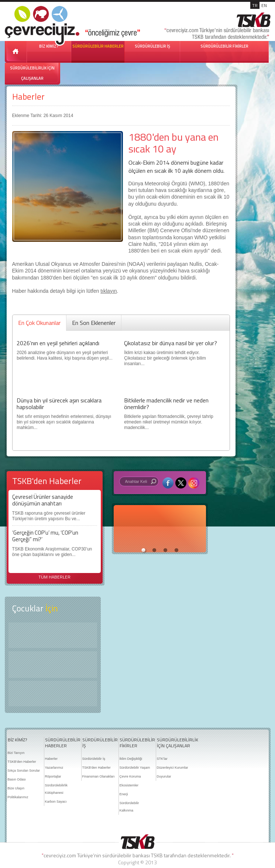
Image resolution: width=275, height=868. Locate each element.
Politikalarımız (18, 797)
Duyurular (164, 776)
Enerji (124, 794)
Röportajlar (53, 776)
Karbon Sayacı (56, 802)
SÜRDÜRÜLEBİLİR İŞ (152, 46)
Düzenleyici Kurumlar (173, 768)
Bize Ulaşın (16, 788)
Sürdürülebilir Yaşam (135, 768)
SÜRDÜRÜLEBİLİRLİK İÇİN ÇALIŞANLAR (32, 73)
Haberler (28, 97)
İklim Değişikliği (131, 759)
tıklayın (109, 291)
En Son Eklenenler (94, 323)
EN (264, 5)
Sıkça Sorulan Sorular (24, 771)
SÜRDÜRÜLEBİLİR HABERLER (98, 46)
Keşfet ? (53, 635)
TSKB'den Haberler (22, 762)
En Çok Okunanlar (39, 323)
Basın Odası (17, 779)
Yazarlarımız (54, 768)
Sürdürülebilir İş (94, 759)
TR (255, 5)
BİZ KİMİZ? (17, 740)
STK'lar (162, 759)
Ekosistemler (129, 785)
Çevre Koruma (130, 776)
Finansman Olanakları (99, 776)
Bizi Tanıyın (16, 753)
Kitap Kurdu (53, 694)
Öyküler (53, 665)
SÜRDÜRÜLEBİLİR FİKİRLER (224, 46)
